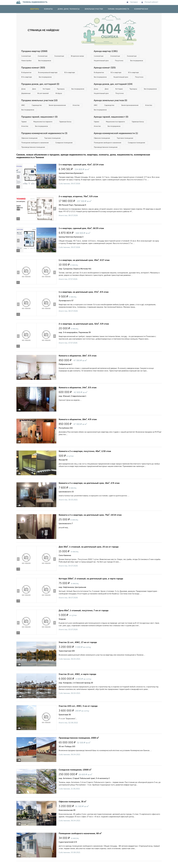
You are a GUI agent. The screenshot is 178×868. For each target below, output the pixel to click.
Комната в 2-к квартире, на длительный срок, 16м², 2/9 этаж (89, 490)
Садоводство (38, 111)
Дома (24, 90)
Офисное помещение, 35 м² (72, 809)
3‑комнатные (61, 56)
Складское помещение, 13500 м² (75, 777)
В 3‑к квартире (27, 78)
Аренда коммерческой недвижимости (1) (116, 140)
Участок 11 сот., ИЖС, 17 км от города (78, 649)
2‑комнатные (44, 56)
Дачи (35, 90)
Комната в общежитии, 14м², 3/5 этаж (78, 395)
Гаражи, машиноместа (119, 9)
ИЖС (23, 111)
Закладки (132, 2)
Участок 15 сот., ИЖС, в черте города (77, 681)
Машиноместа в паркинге (44, 128)
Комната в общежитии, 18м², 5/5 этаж (78, 363)
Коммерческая (141, 9)
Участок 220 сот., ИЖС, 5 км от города (78, 713)
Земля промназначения (59, 111)
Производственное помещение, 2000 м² (79, 745)
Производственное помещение (33, 154)
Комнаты (48, 9)
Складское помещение (65, 149)
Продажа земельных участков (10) (40, 106)
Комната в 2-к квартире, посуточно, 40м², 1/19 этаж (85, 458)
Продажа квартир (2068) (35, 51)
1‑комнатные (26, 56)
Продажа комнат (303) (34, 68)
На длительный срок (102, 61)
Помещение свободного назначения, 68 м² (80, 840)
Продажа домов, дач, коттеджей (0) (41, 85)
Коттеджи (48, 90)
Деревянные (47, 94)
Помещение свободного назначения (35, 149)
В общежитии (27, 73)
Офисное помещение (30, 145)
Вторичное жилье (28, 61)
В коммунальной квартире (49, 73)
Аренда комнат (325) (105, 68)
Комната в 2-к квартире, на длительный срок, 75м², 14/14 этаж (90, 522)
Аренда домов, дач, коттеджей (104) (114, 90)
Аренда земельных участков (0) (111, 106)
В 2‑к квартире (72, 73)
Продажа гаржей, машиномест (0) (40, 123)
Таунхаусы (63, 90)
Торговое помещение (54, 145)
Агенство (79, 111)
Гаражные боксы (67, 128)
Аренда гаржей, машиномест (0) (112, 123)
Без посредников (67, 61)
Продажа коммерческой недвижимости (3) (45, 140)
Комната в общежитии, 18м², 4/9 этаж (78, 426)
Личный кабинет (150, 2)
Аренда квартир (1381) (106, 51)
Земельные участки (94, 9)
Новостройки (47, 61)
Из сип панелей (65, 94)
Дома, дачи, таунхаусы (69, 9)
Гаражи (24, 128)
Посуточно (121, 61)
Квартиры (35, 9)
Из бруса (25, 99)
